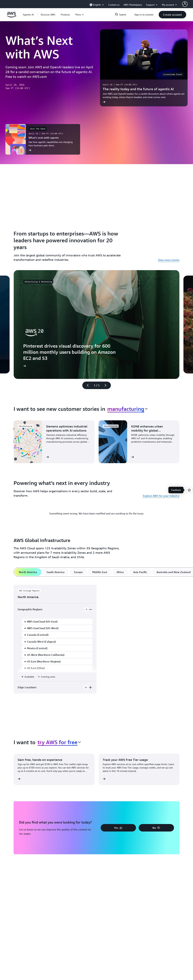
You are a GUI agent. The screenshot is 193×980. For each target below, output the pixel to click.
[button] (48, 15)
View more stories (169, 260)
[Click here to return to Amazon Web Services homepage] (11, 16)
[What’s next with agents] (43, 139)
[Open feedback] (189, 490)
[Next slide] (107, 385)
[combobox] (127, 409)
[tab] (28, 572)
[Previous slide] (86, 385)
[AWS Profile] (185, 4)
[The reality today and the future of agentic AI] (144, 68)
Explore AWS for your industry (161, 496)
